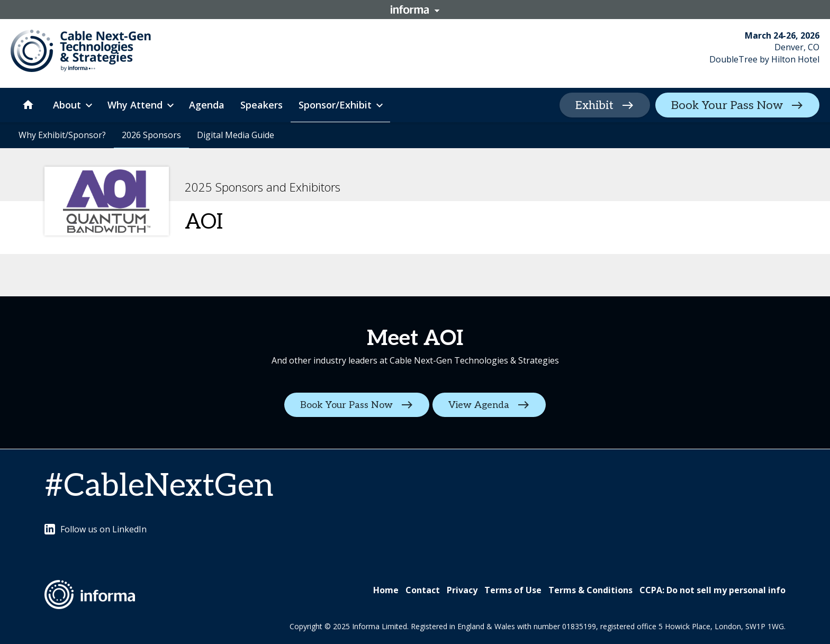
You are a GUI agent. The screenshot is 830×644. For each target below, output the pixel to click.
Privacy (462, 590)
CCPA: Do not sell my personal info (712, 590)
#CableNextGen (159, 486)
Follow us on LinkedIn (96, 529)
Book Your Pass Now (727, 105)
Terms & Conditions (590, 590)
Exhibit (594, 105)
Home (386, 590)
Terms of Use (513, 590)
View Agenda (480, 405)
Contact (423, 590)
